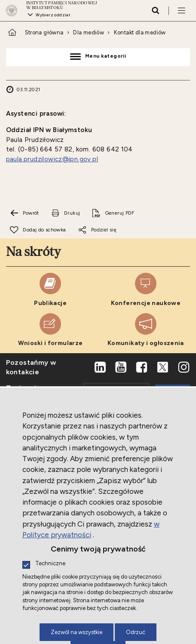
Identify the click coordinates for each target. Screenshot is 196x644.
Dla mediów (89, 32)
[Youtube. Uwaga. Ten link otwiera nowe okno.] (121, 367)
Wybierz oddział (53, 15)
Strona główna (44, 32)
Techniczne (50, 564)
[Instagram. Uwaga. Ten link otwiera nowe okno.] (184, 367)
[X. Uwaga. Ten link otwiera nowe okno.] (163, 367)
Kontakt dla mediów (140, 32)
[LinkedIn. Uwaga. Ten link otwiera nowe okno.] (100, 367)
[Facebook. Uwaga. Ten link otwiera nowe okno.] (142, 367)
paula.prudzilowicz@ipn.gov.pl (52, 159)
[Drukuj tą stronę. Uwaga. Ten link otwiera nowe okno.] (65, 213)
